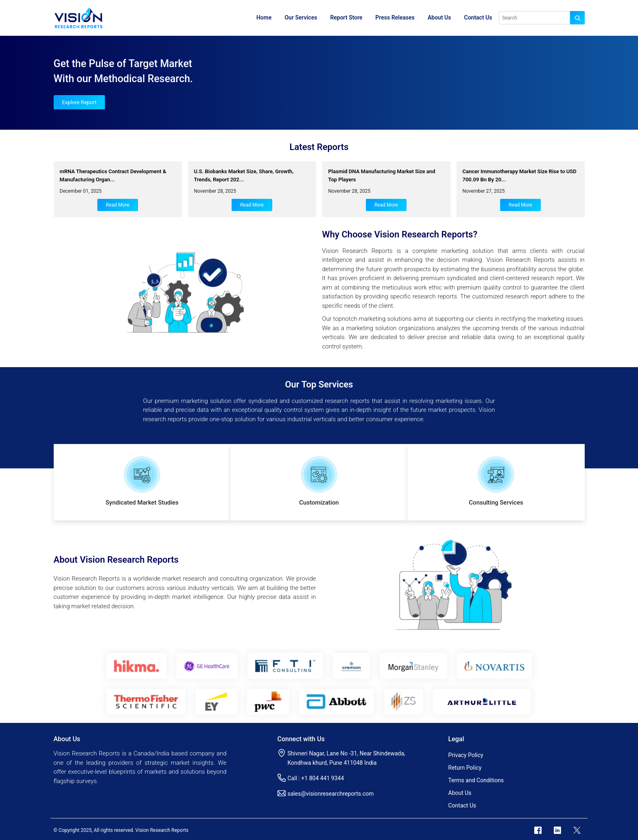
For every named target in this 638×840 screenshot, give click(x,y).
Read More (118, 205)
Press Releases (395, 17)
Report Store (346, 17)
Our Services (301, 17)
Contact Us (478, 17)
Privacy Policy (466, 755)
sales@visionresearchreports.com (331, 794)
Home (264, 17)
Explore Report (80, 102)
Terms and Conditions (476, 780)
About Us (439, 17)
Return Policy (465, 768)
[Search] (535, 18)
